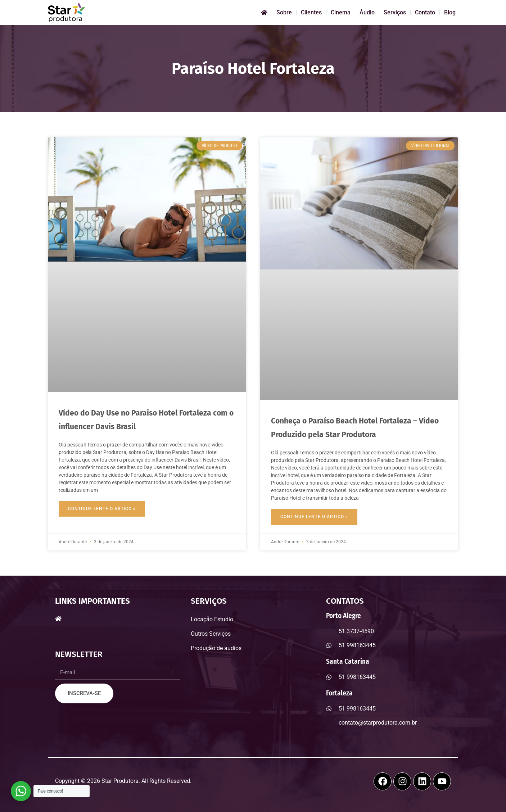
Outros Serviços (211, 634)
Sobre (284, 12)
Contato (425, 12)
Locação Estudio (212, 619)
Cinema (341, 12)
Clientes (311, 12)
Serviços (395, 12)
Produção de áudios (216, 648)
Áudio (367, 12)
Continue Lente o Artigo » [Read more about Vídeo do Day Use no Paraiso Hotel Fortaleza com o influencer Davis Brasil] (102, 509)
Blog (450, 12)
